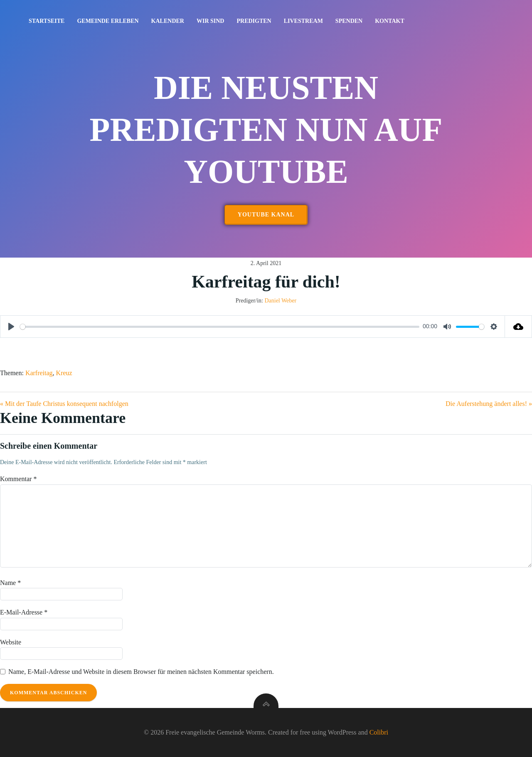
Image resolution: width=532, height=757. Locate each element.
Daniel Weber (280, 301)
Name (10, 583)
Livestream (303, 21)
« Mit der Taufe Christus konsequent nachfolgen (64, 404)
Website (11, 642)
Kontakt (390, 21)
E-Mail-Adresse (24, 612)
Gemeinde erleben (108, 21)
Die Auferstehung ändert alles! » (489, 404)
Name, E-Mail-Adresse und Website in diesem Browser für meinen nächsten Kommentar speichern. (141, 672)
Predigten (254, 21)
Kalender (168, 21)
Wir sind (211, 21)
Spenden (349, 21)
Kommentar (18, 479)
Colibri (379, 732)
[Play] (11, 327)
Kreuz (64, 373)
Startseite (47, 21)
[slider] (220, 327)
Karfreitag (39, 373)
